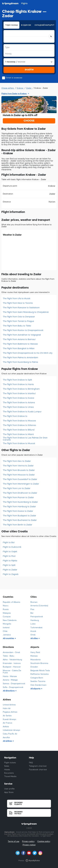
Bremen (34, 602)
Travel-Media (10, 776)
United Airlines (9, 705)
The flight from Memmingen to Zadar (21, 484)
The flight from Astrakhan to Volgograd (22, 335)
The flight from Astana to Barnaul (19, 339)
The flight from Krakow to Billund (19, 430)
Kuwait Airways (9, 719)
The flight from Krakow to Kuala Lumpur (22, 412)
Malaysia (7, 613)
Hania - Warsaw (10, 676)
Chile (5, 631)
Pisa (32, 609)
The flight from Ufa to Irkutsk (17, 298)
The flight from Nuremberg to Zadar (20, 502)
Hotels (7, 770)
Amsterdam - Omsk (11, 652)
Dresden (34, 667)
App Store (9, 792)
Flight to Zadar (10, 570)
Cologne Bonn (37, 678)
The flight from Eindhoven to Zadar (20, 493)
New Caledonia (10, 620)
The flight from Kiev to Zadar (17, 461)
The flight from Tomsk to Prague (18, 321)
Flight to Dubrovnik (12, 547)
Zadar (29, 88)
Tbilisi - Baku (8, 656)
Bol (32, 613)
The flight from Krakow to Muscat (19, 443)
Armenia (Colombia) (39, 606)
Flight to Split (9, 565)
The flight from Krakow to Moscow (19, 421)
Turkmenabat (36, 628)
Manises (34, 656)
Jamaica (7, 635)
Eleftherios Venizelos (40, 674)
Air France (7, 723)
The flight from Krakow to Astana (19, 402)
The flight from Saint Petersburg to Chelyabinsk (26, 312)
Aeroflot (6, 738)
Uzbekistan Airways (11, 730)
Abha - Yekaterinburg (12, 660)
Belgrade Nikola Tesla (40, 671)
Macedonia (35, 660)
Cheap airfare (8, 88)
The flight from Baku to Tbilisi (17, 326)
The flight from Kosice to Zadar (18, 511)
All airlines (8, 741)
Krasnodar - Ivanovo (12, 663)
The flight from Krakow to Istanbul (19, 393)
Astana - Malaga (10, 680)
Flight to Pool (9, 556)
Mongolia (7, 624)
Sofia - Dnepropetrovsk (13, 687)
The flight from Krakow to (15, 416)
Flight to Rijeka (10, 561)
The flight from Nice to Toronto (18, 303)
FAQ (31, 763)
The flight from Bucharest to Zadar (20, 520)
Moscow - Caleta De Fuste (12, 672)
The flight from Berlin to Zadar (17, 525)
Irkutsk (33, 631)
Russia (6, 609)
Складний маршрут (44, 25)
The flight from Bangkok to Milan (19, 348)
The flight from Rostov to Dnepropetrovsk (23, 330)
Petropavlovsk (37, 617)
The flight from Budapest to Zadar (19, 516)
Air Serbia (7, 716)
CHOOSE (29, 121)
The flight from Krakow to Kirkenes (19, 425)
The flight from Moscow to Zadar (19, 475)
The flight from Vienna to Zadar (18, 466)
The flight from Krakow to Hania (18, 384)
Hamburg (35, 620)
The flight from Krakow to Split (17, 380)
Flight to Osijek (10, 552)
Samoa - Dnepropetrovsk (14, 684)
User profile (9, 789)
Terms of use (14, 841)
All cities (34, 638)
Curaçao (7, 617)
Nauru (6, 606)
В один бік (26, 25)
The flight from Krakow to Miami (18, 434)
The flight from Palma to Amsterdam (20, 358)
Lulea (33, 624)
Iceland (6, 628)
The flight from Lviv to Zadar (17, 488)
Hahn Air (7, 708)
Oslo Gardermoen (38, 685)
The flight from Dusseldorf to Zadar (20, 479)
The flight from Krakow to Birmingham (21, 389)
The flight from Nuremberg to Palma (20, 362)
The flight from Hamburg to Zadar (19, 507)
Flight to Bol (9, 542)
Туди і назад (11, 25)
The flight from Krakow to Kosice (19, 398)
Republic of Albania (11, 602)
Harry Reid (35, 652)
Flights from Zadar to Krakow (14, 94)
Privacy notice (29, 845)
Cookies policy (44, 841)
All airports (36, 689)
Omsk (33, 635)
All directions (9, 691)
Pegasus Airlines (10, 712)
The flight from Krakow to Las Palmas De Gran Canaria (25, 439)
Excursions (9, 773)
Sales (7, 766)
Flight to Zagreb (11, 574)
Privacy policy (28, 841)
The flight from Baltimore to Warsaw (20, 344)
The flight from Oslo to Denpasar (19, 317)
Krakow (20, 88)
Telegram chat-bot (38, 766)
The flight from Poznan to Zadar (18, 497)
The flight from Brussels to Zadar (19, 470)
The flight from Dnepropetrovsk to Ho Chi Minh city (28, 353)
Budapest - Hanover (12, 667)
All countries (9, 638)
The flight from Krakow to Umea (18, 407)
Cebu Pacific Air (10, 734)
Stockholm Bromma (39, 663)
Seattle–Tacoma (38, 681)
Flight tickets (10, 763)
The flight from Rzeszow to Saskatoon (21, 308)
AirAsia (6, 727)
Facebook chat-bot (38, 770)
